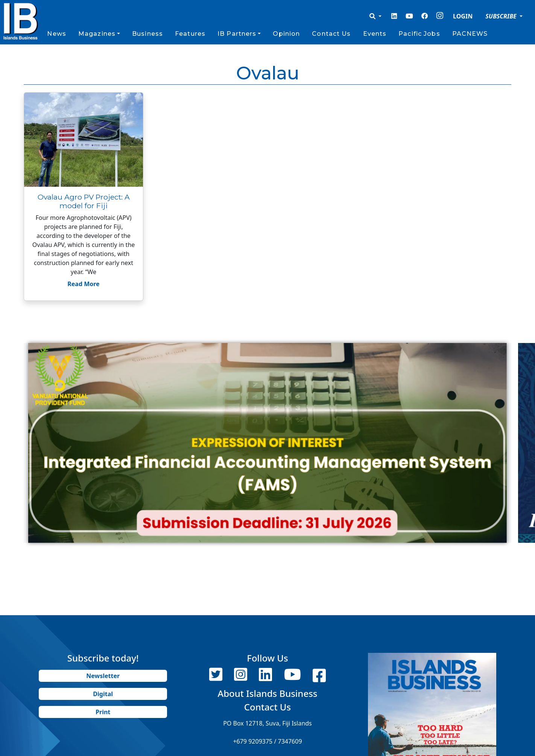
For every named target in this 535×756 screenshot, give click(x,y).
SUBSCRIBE (502, 16)
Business (147, 34)
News (56, 34)
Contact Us (331, 34)
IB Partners (237, 34)
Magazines (97, 34)
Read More (83, 284)
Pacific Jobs (419, 34)
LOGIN (463, 16)
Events (375, 34)
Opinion (286, 34)
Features (190, 34)
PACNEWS (470, 34)
